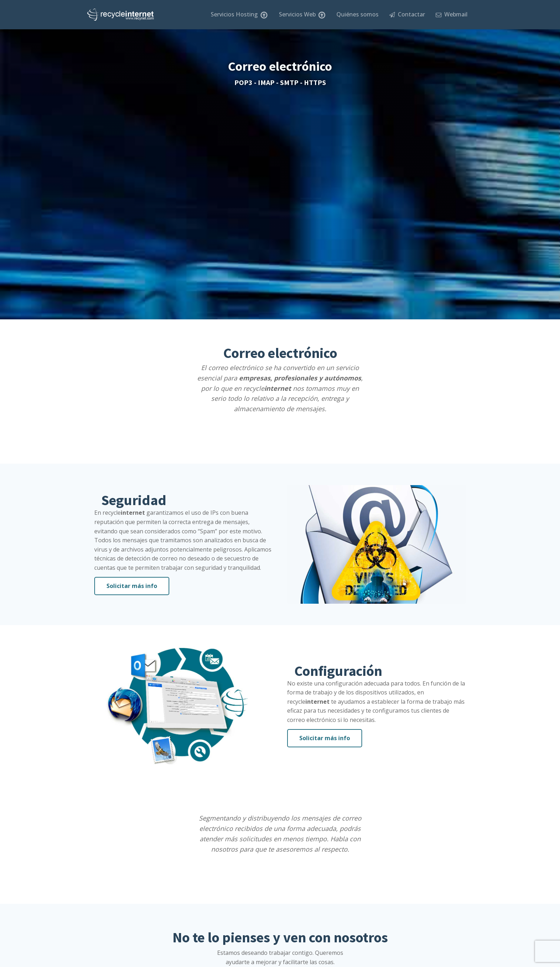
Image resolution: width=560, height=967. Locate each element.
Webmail (452, 14)
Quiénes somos (357, 14)
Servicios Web (302, 15)
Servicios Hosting (239, 15)
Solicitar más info (132, 586)
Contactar (407, 14)
